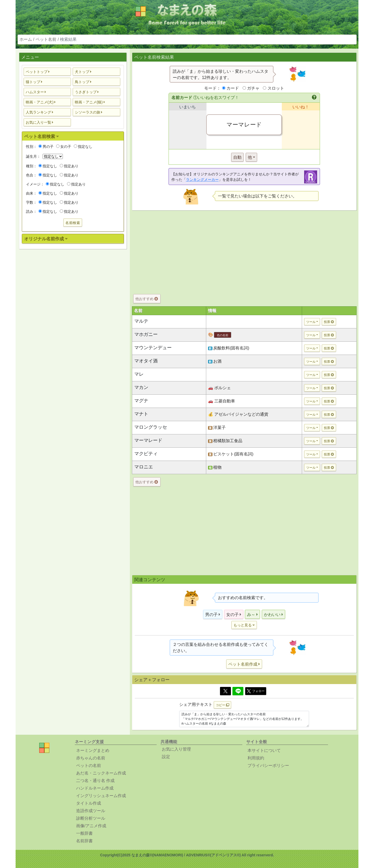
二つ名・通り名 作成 (95, 781)
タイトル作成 (89, 803)
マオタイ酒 (146, 361)
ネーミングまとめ (93, 750)
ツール (311, 322)
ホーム (26, 39)
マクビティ (146, 454)
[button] (47, 72)
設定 (166, 757)
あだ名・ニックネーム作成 (101, 773)
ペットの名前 (89, 766)
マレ (139, 374)
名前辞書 (84, 841)
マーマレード (148, 440)
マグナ (141, 401)
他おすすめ (147, 299)
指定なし (83, 147)
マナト (141, 414)
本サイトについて (264, 750)
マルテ (141, 321)
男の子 (46, 147)
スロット (276, 88)
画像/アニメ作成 (91, 826)
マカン (141, 387)
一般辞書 (84, 833)
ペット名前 (46, 39)
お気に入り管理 (176, 749)
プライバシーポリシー (268, 766)
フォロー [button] (256, 691)
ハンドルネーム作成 (95, 788)
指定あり (69, 166)
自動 (237, 157)
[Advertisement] (73, 335)
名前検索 (73, 223)
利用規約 (256, 758)
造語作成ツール (91, 811)
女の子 (64, 147)
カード (233, 88)
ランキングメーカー (202, 180)
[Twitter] (225, 691)
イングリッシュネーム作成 (101, 796)
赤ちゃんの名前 (91, 758)
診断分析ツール (91, 818)
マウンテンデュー (153, 348)
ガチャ (253, 88)
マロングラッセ (151, 427)
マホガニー (146, 334)
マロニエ (144, 467)
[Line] (238, 691)
